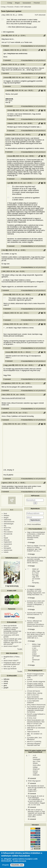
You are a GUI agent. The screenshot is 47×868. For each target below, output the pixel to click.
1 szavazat (7, 86)
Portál (17, 7)
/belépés (6, 516)
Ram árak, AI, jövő (10, 667)
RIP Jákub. (9, 101)
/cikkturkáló (7, 520)
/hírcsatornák (8, 534)
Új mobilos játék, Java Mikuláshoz (34, 738)
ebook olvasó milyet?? (11, 646)
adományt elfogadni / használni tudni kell (34, 744)
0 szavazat (7, 60)
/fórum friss (7, 528)
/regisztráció (8, 542)
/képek (6, 538)
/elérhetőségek (9, 524)
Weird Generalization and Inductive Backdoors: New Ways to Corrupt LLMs (36, 722)
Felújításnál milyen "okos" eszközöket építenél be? (12, 664)
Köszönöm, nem (17, 865)
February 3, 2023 (31, 27)
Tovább (20, 649)
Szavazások (27, 3)
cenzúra (30, 679)
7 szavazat (5, 46)
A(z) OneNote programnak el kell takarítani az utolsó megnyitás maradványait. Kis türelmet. (36, 709)
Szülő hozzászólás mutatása (44, 50)
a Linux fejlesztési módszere (33, 702)
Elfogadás (5, 865)
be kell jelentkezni (39, 46)
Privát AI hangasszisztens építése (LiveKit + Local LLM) (36, 676)
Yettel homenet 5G (33, 732)
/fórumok (7, 530)
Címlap (10, 3)
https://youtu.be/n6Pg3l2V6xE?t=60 (13, 398)
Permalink (44, 36)
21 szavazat (32, 819)
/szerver (6, 546)
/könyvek (7, 540)
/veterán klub (8, 550)
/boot (5, 514)
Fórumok (37, 3)
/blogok (6, 518)
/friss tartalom (8, 532)
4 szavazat (5, 390)
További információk (19, 861)
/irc (5, 536)
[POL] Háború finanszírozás (36, 705)
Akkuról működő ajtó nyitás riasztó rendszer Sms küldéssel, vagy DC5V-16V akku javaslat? (13, 642)
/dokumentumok (9, 522)
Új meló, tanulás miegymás (36, 682)
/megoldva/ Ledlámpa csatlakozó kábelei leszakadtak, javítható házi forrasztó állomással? (12, 630)
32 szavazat (32, 807)
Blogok (17, 3)
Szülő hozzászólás (42, 50)
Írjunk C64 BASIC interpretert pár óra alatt (35, 698)
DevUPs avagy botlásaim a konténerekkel (36, 715)
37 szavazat (32, 783)
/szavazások (8, 544)
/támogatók (7, 548)
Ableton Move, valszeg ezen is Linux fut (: (35, 694)
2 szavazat (5, 73)
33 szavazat (32, 794)
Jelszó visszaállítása (34, 524)
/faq (5, 526)
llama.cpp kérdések (10, 626)
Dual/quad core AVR (34, 726)
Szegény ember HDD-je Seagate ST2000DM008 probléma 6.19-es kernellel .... (36, 686)
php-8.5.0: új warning (34, 741)
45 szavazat (32, 778)
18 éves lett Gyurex (34, 691)
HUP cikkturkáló (26, 7)
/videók (6, 552)
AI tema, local (32, 718)
